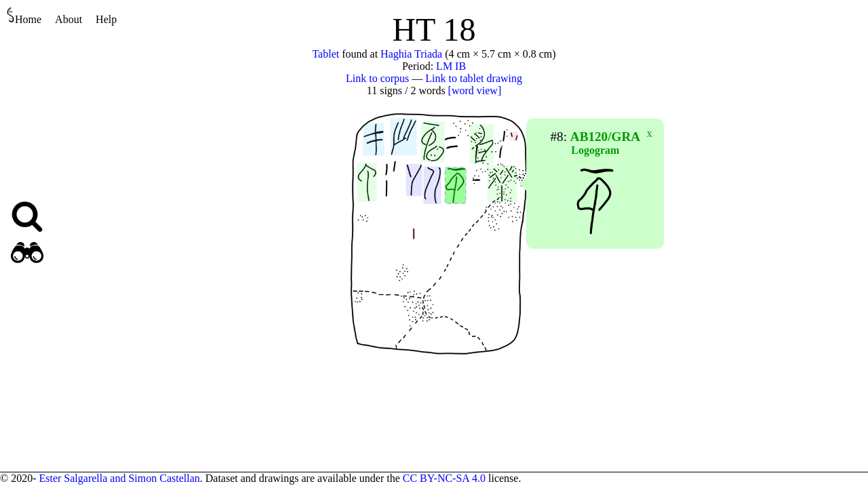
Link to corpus (377, 78)
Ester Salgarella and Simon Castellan (119, 478)
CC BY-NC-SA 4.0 (444, 478)
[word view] (475, 90)
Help (106, 19)
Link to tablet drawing (474, 78)
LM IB (451, 66)
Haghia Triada (411, 54)
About (68, 19)
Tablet (325, 54)
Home (24, 16)
